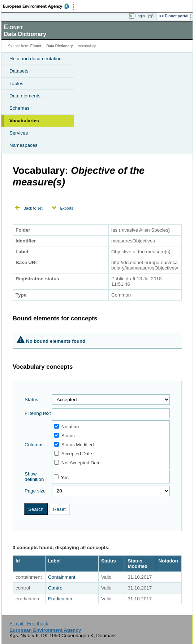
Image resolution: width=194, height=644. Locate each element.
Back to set (33, 208)
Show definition (34, 477)
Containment (62, 577)
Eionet (36, 46)
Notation (66, 427)
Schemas (20, 108)
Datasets (19, 71)
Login (140, 16)
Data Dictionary (59, 46)
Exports (66, 208)
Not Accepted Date (77, 463)
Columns (34, 445)
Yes (65, 477)
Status (31, 400)
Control (56, 588)
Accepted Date (73, 454)
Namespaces (23, 145)
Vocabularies (24, 121)
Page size (35, 491)
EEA (38, 6)
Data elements (25, 96)
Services (19, 133)
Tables (16, 84)
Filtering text (38, 413)
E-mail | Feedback (29, 624)
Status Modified (74, 445)
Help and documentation (36, 59)
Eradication (60, 599)
